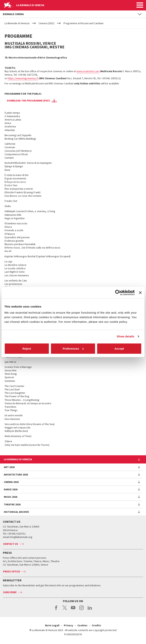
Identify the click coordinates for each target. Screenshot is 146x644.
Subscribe (10, 592)
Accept (119, 348)
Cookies (82, 625)
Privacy (68, 625)
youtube (73, 610)
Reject (27, 348)
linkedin (90, 610)
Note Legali (52, 625)
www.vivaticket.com (88, 71)
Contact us (11, 544)
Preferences (73, 348)
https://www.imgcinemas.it (23, 78)
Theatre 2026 (12, 504)
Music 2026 (11, 497)
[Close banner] (140, 293)
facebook (56, 610)
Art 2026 (9, 467)
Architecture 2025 (16, 475)
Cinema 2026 (11, 482)
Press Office (12, 571)
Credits (96, 625)
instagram (81, 610)
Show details (126, 336)
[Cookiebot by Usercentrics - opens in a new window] (118, 293)
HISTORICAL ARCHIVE (16, 512)
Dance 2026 (11, 489)
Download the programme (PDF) (29, 101)
